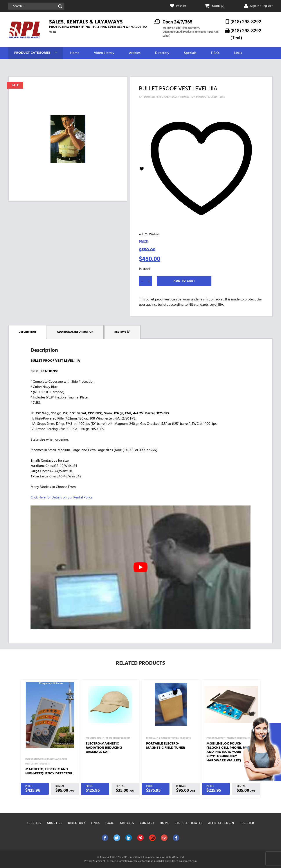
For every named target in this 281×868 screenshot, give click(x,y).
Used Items (218, 97)
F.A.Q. (215, 53)
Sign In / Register (261, 6)
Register (247, 823)
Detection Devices (35, 759)
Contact (147, 823)
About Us (55, 823)
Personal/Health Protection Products (182, 97)
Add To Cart (184, 281)
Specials (190, 53)
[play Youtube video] (140, 567)
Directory (162, 53)
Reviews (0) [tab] (122, 332)
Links (238, 53)
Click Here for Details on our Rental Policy (61, 498)
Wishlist (181, 6)
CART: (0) (218, 6)
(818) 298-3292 (246, 22)
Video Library (104, 53)
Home (75, 53)
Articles (135, 53)
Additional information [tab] (75, 332)
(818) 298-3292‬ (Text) (246, 34)
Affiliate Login (221, 823)
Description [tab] (27, 332)
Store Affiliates (189, 823)
